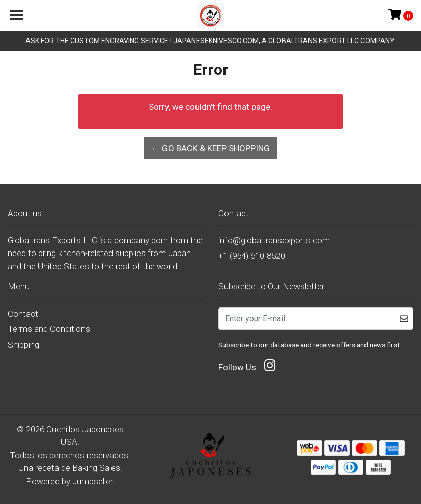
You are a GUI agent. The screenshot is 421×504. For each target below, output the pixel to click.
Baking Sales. (97, 468)
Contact (23, 314)
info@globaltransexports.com (274, 240)
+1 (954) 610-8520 (252, 256)
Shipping (23, 345)
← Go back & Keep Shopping (210, 148)
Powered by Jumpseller (69, 481)
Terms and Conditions (49, 329)
